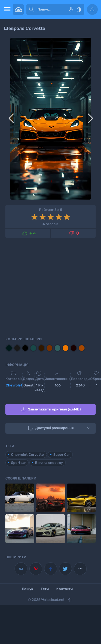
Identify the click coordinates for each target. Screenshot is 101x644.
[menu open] (6, 9)
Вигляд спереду (49, 463)
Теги (45, 589)
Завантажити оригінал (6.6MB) (50, 409)
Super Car (62, 455)
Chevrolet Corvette (27, 455)
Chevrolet (14, 385)
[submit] (32, 9)
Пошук (27, 589)
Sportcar (18, 463)
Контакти (65, 589)
